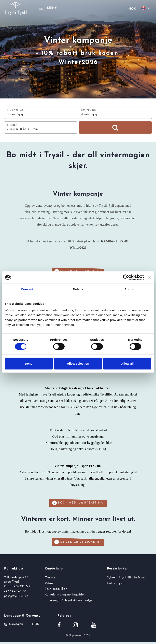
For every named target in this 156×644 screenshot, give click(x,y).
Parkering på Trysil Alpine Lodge (69, 602)
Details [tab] (78, 289)
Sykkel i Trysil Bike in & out (126, 580)
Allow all (127, 363)
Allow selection (78, 363)
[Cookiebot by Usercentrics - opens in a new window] (126, 278)
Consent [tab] (27, 289)
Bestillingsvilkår (56, 591)
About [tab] (129, 289)
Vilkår (49, 585)
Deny (29, 363)
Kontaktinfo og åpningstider (65, 597)
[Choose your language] (146, 8)
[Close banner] (150, 278)
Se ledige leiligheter (78, 544)
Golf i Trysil (115, 585)
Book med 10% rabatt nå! (78, 505)
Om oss (50, 580)
